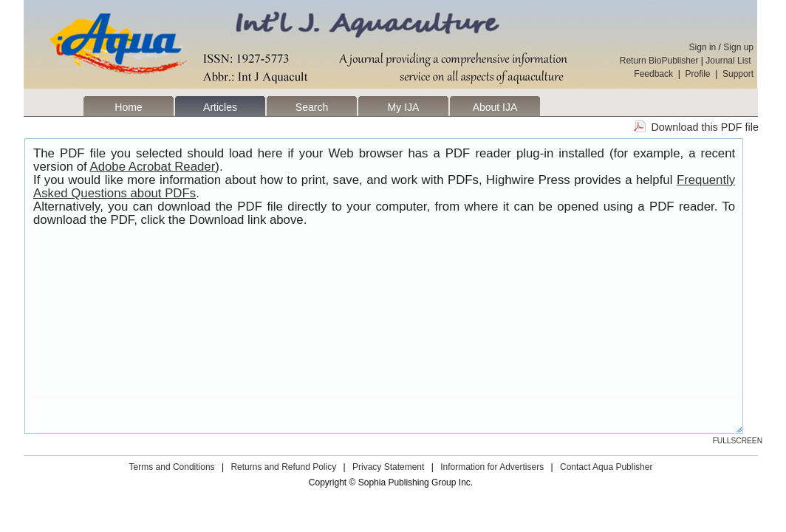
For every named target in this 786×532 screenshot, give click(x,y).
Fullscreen (738, 441)
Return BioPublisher (659, 61)
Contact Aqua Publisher (606, 467)
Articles (220, 107)
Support (738, 74)
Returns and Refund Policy (283, 467)
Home (128, 107)
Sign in (703, 47)
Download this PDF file (705, 127)
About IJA (495, 107)
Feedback (653, 74)
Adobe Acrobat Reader (153, 167)
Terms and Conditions (172, 467)
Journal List (729, 61)
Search (312, 107)
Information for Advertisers (492, 467)
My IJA (404, 107)
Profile (698, 74)
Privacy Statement (388, 467)
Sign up (738, 47)
